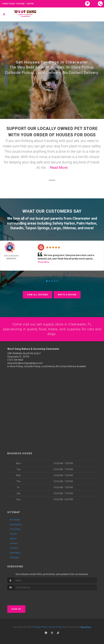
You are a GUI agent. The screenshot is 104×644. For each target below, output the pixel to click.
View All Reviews (38, 294)
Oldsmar (69, 228)
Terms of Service (57, 627)
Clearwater (81, 218)
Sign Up (16, 609)
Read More (59, 168)
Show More (44, 262)
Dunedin (17, 228)
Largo (56, 228)
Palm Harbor (86, 223)
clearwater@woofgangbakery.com (25, 363)
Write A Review (67, 294)
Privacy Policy (40, 627)
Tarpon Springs (37, 228)
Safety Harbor (64, 223)
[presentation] (25, 596)
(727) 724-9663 (15, 360)
